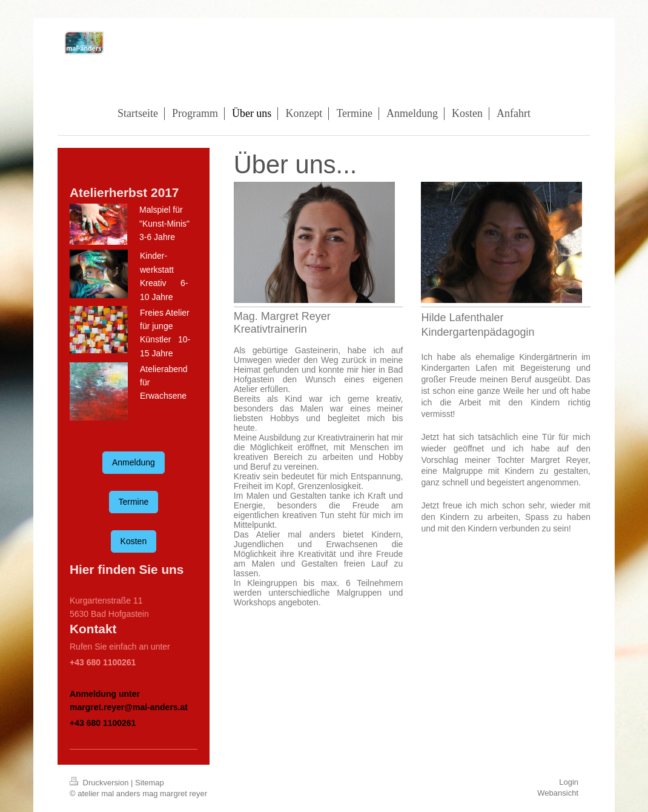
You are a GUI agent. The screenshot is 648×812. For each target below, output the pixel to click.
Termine (134, 502)
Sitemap (150, 783)
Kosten (134, 541)
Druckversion (100, 783)
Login (569, 782)
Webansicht (558, 793)
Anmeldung (134, 462)
